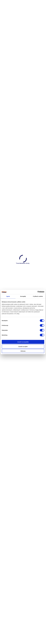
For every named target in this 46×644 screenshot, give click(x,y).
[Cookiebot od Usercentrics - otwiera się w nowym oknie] (37, 292)
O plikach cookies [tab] (38, 296)
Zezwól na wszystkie (23, 342)
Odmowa (23, 351)
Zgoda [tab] (8, 296)
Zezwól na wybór (23, 346)
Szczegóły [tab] (23, 296)
